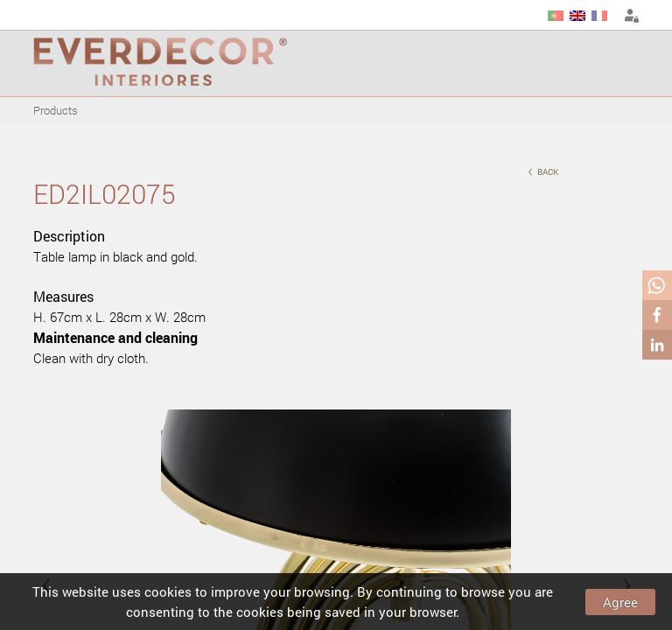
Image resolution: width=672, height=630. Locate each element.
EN (577, 16)
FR (599, 16)
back (543, 170)
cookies (168, 591)
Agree (620, 602)
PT (556, 16)
